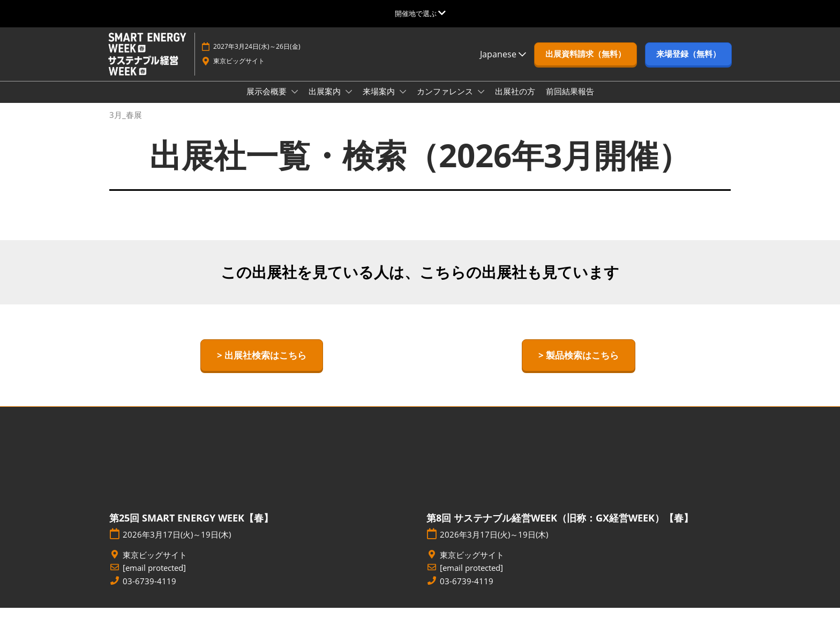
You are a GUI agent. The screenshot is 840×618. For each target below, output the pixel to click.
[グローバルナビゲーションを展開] (420, 13)
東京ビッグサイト (239, 71)
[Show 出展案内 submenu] (349, 102)
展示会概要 (268, 101)
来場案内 (380, 101)
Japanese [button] (503, 64)
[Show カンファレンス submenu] (481, 102)
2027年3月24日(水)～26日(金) (257, 57)
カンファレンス (446, 101)
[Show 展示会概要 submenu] (295, 102)
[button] (586, 64)
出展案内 (326, 101)
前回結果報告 (570, 101)
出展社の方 (515, 101)
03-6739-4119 (149, 591)
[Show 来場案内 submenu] (403, 102)
